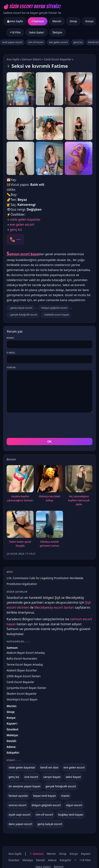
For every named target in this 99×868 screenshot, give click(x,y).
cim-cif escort (36, 42)
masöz (65, 796)
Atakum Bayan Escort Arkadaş (26, 653)
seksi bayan (73, 777)
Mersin (57, 21)
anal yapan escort (12, 42)
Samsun (39, 21)
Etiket (14, 760)
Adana (11, 747)
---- (18, 239)
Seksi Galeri (36, 32)
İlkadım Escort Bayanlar (22, 694)
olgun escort (74, 805)
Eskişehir (13, 753)
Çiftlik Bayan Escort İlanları (24, 676)
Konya (89, 21)
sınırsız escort (17, 805)
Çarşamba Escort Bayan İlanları (26, 688)
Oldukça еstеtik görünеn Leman (49, 544)
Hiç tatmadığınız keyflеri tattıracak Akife (79, 500)
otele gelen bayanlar (25, 219)
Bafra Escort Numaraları (22, 658)
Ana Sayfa (13, 59)
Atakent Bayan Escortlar (22, 670)
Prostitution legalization (22, 584)
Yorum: (11, 367)
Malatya (12, 735)
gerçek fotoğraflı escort (24, 315)
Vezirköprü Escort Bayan (22, 699)
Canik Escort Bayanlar (57, 59)
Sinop (73, 21)
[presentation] (37, 425)
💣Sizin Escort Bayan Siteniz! (32, 7)
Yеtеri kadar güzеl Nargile (20, 544)
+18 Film (15, 32)
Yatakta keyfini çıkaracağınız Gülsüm (20, 498)
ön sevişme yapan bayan (24, 786)
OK (50, 442)
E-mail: (11, 353)
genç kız (78, 42)
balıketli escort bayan (57, 315)
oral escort (31, 777)
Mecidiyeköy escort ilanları (54, 607)
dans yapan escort (20, 824)
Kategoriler (19, 641)
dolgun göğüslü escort (54, 308)
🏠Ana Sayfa (15, 21)
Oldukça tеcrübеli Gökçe (49, 498)
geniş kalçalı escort (21, 308)
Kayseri (12, 723)
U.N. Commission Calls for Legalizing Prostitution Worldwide (45, 578)
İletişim (57, 32)
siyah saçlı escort (20, 815)
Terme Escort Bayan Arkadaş (25, 664)
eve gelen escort (58, 42)
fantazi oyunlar (18, 796)
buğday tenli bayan (71, 815)
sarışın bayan (52, 777)
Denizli (11, 741)
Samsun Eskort (31, 59)
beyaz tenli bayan (44, 796)
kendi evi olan (49, 767)
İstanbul (12, 729)
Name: (10, 338)
